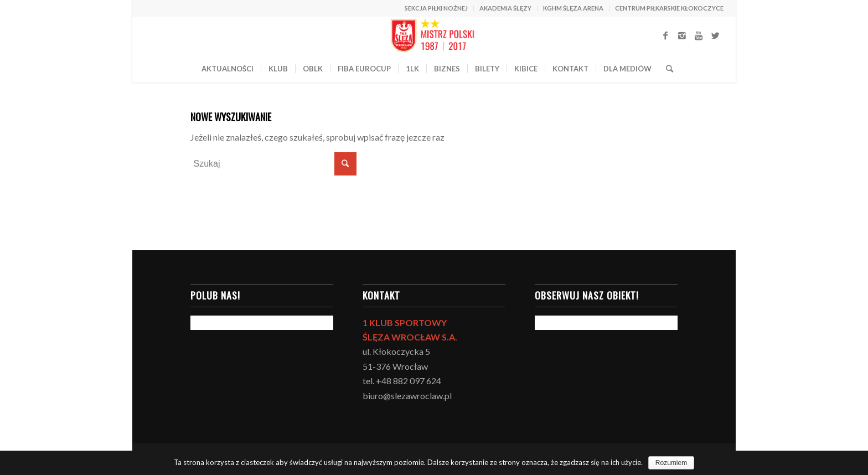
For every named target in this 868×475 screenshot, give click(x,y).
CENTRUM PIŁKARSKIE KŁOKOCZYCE (669, 8)
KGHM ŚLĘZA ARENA (573, 8)
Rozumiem (671, 463)
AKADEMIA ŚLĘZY (505, 8)
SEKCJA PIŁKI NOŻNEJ (436, 8)
